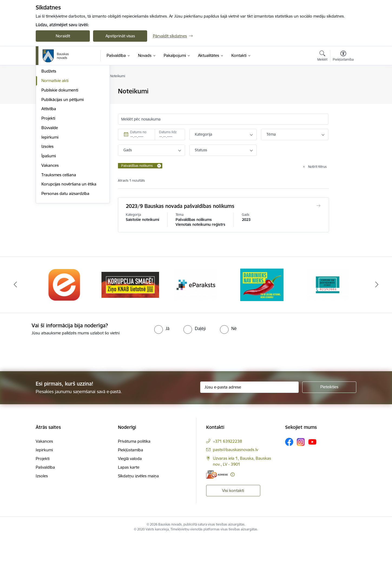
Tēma (271, 134)
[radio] (162, 352)
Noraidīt (63, 36)
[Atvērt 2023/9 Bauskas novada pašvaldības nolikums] (319, 206)
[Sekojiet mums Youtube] (312, 465)
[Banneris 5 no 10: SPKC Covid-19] (328, 308)
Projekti (48, 176)
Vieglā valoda (130, 482)
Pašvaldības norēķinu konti (66, 101)
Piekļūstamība (131, 473)
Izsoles (47, 204)
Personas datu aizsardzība (65, 251)
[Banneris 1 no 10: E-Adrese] (65, 308)
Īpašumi (49, 214)
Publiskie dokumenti (60, 148)
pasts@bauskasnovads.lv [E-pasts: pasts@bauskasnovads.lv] (235, 473)
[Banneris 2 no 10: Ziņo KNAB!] (130, 308)
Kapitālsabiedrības (58, 120)
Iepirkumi (50, 195)
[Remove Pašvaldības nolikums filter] (159, 166)
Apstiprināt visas (120, 36)
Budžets (49, 129)
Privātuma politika (134, 465)
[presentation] (45, 375)
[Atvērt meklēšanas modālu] (322, 57)
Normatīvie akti (55, 138)
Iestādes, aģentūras (59, 110)
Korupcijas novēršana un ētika (69, 242)
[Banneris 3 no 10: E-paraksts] (196, 308)
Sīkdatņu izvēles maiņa (138, 499)
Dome (47, 91)
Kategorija (203, 134)
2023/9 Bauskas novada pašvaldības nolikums (180, 206)
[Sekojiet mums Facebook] (289, 465)
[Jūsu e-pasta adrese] (250, 411)
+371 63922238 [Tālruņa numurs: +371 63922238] (228, 465)
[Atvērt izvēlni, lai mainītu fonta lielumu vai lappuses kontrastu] (343, 57)
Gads (128, 150)
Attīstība (49, 167)
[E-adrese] (217, 498)
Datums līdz (168, 132)
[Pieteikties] (329, 411)
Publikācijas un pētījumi (62, 157)
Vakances (50, 223)
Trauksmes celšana (59, 233)
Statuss (201, 150)
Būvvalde (50, 186)
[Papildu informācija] (233, 498)
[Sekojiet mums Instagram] (301, 465)
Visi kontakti (233, 514)
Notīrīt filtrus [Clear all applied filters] (317, 167)
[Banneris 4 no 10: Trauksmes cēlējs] (262, 308)
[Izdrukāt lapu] (343, 89)
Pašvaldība (45, 491)
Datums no (138, 132)
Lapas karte (129, 491)
